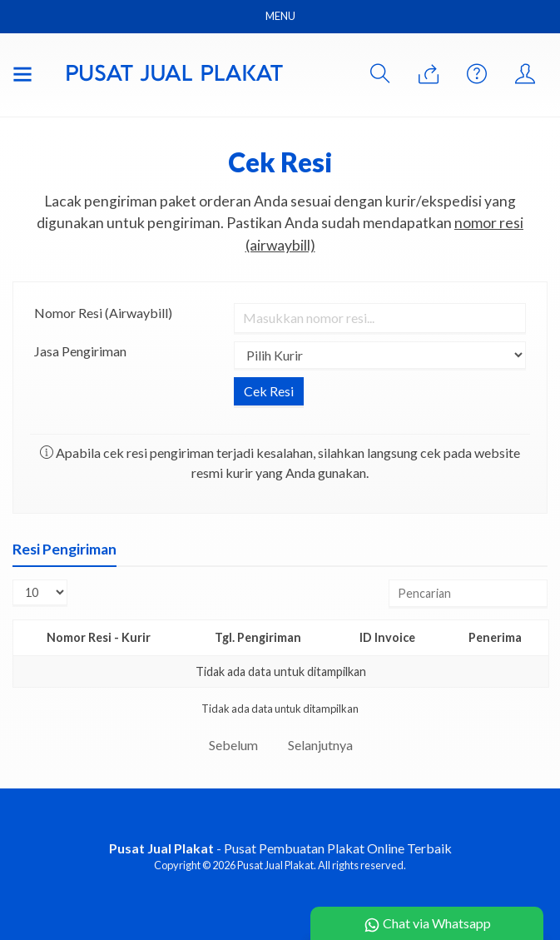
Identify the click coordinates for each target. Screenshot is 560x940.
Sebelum (233, 745)
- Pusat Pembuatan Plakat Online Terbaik (280, 848)
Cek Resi (280, 162)
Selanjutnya (320, 745)
